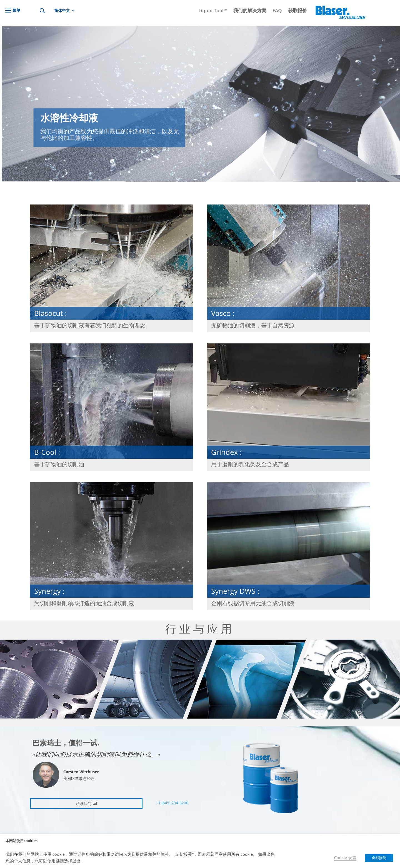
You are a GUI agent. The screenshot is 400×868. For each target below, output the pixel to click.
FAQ (277, 11)
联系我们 (84, 803)
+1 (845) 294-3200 (172, 803)
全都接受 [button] (379, 858)
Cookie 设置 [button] (345, 857)
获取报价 (297, 11)
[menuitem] (65, 12)
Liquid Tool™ (213, 11)
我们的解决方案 (250, 11)
